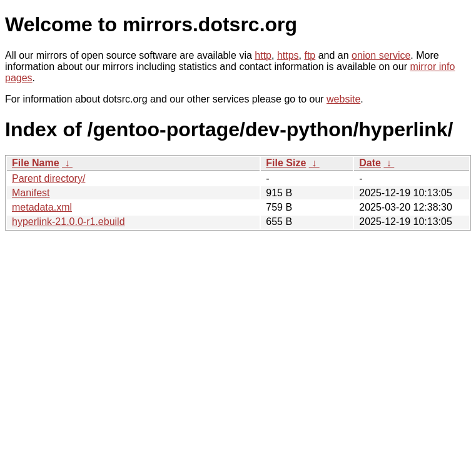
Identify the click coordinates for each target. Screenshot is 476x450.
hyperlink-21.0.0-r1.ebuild (68, 222)
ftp (310, 55)
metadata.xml (42, 207)
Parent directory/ (48, 178)
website (343, 99)
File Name (36, 163)
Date (370, 163)
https (288, 55)
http (263, 55)
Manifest (31, 193)
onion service (381, 55)
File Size (286, 163)
